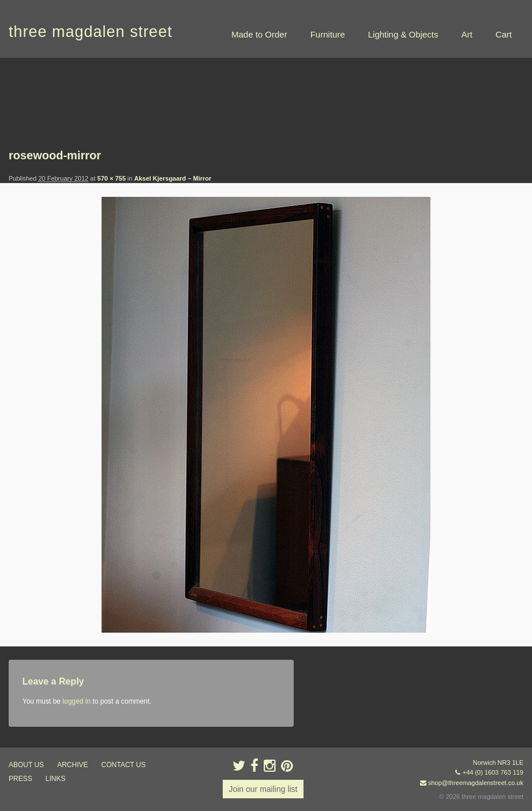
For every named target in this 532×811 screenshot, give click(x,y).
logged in (76, 701)
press (20, 779)
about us (26, 765)
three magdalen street (91, 32)
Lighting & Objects (403, 34)
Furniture (328, 34)
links (56, 779)
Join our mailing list (263, 789)
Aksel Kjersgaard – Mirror (173, 178)
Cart (504, 34)
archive (72, 765)
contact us (124, 765)
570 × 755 (112, 178)
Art (467, 34)
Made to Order (259, 34)
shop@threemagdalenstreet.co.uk (476, 783)
